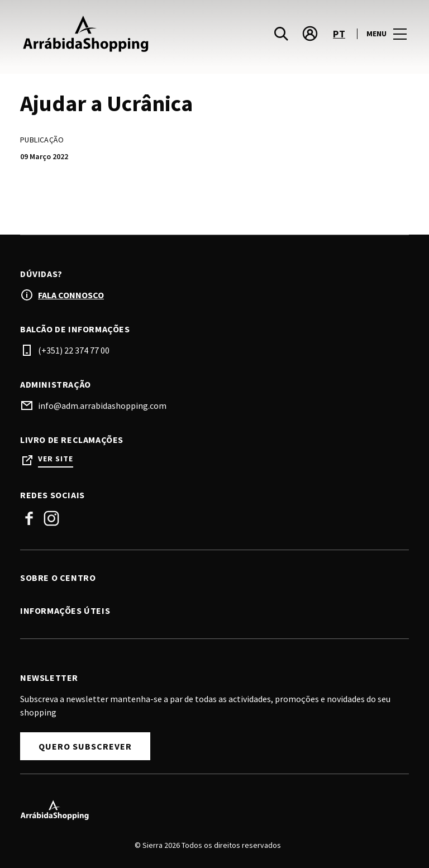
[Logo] (208, 810)
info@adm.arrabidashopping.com (102, 406)
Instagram (51, 518)
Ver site (56, 459)
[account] (310, 34)
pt (339, 34)
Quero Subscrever (85, 746)
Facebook (29, 518)
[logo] (118, 34)
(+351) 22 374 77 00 (74, 350)
